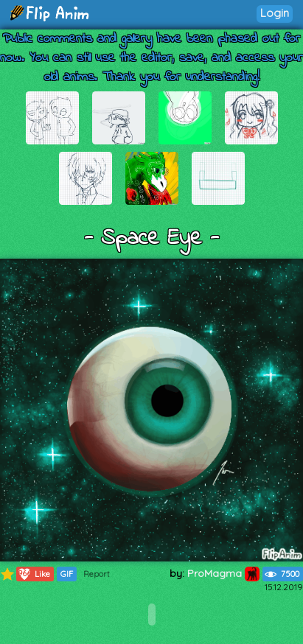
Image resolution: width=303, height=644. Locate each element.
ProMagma (223, 573)
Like (34, 574)
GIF (67, 574)
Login (275, 13)
